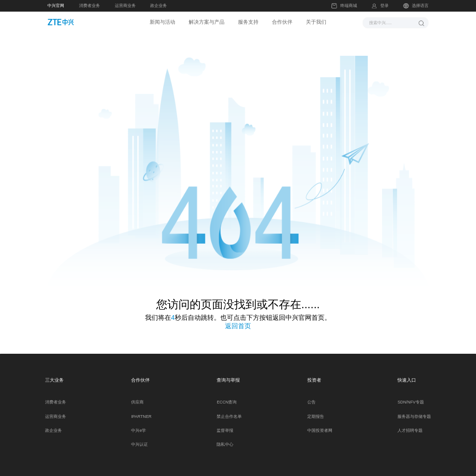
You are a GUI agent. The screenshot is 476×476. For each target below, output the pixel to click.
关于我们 (316, 22)
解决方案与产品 (207, 22)
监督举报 (225, 425)
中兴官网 (56, 6)
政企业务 (159, 6)
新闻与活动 (162, 22)
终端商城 (344, 6)
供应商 (137, 397)
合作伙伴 (282, 22)
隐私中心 (225, 439)
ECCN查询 (227, 397)
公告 (311, 397)
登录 (384, 6)
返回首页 (238, 320)
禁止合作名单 (229, 411)
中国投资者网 (320, 425)
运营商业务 (125, 6)
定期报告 (316, 411)
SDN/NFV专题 (411, 397)
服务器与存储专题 (414, 411)
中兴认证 (139, 439)
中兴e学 (139, 425)
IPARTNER (141, 411)
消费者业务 (89, 6)
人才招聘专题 (410, 425)
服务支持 (248, 22)
